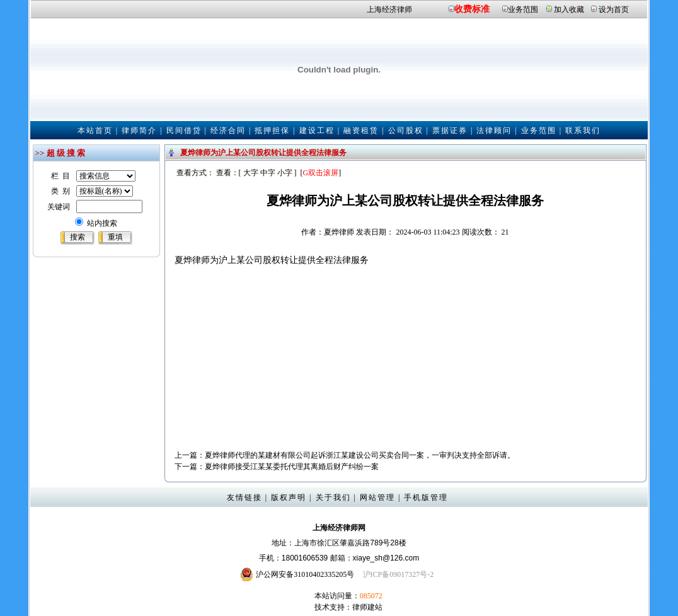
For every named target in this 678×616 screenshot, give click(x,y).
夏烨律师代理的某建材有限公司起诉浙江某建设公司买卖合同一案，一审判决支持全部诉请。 (360, 455)
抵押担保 (272, 131)
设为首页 (614, 9)
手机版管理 (426, 497)
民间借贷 (184, 131)
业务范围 (523, 9)
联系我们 (583, 131)
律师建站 (367, 607)
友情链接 (244, 497)
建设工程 (317, 131)
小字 (285, 173)
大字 (251, 173)
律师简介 (139, 131)
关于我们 (333, 497)
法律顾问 (494, 131)
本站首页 (95, 131)
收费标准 (472, 9)
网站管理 (377, 497)
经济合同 (228, 131)
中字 (268, 173)
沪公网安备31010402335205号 (305, 574)
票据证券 (450, 131)
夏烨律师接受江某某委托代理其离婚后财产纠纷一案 (292, 467)
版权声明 (289, 497)
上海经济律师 (389, 9)
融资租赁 (361, 131)
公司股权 (406, 131)
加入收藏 (569, 9)
